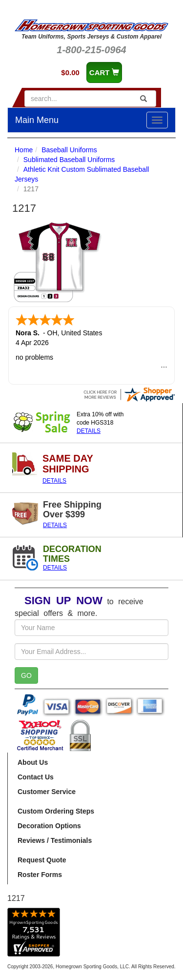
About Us (33, 762)
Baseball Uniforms (69, 150)
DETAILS (89, 431)
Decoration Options (49, 826)
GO (26, 675)
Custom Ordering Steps (56, 811)
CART (104, 72)
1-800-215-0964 (91, 50)
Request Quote (42, 860)
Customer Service (47, 792)
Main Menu (37, 120)
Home (24, 150)
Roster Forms (40, 875)
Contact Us (36, 777)
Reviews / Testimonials (55, 840)
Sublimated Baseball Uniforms (69, 160)
